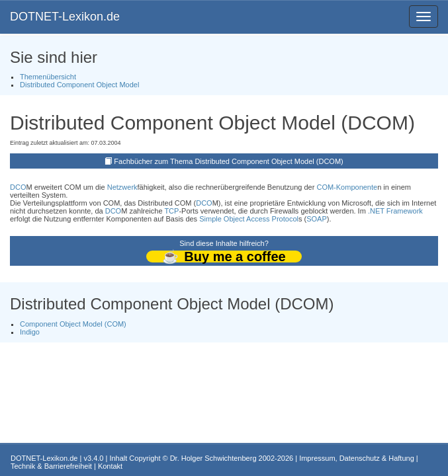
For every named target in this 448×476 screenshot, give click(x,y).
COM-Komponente (347, 187)
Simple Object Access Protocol (249, 219)
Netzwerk (122, 187)
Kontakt (110, 466)
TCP (171, 211)
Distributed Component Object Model (79, 85)
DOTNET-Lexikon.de (65, 17)
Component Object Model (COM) (73, 324)
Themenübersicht (48, 77)
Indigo (30, 332)
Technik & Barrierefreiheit (51, 466)
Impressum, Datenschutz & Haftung (357, 458)
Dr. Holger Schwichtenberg (213, 458)
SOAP (317, 219)
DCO (18, 187)
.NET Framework (395, 211)
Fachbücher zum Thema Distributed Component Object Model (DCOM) (228, 161)
